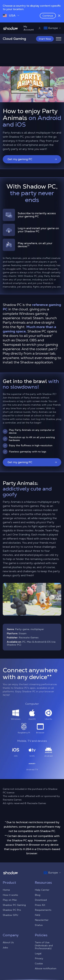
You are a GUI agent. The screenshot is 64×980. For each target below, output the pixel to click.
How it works (10, 895)
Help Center (42, 890)
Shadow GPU (10, 915)
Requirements (43, 910)
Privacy (39, 958)
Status (39, 925)
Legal (38, 953)
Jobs (5, 948)
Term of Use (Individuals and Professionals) (44, 945)
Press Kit (40, 905)
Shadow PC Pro (12, 910)
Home (6, 890)
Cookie (39, 963)
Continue (48, 16)
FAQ (37, 915)
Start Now (45, 39)
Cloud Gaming (14, 39)
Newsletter (42, 920)
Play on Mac (10, 900)
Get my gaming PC (32, 159)
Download (41, 900)
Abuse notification (46, 968)
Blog (38, 895)
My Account (32, 28)
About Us (8, 942)
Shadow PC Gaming (14, 905)
